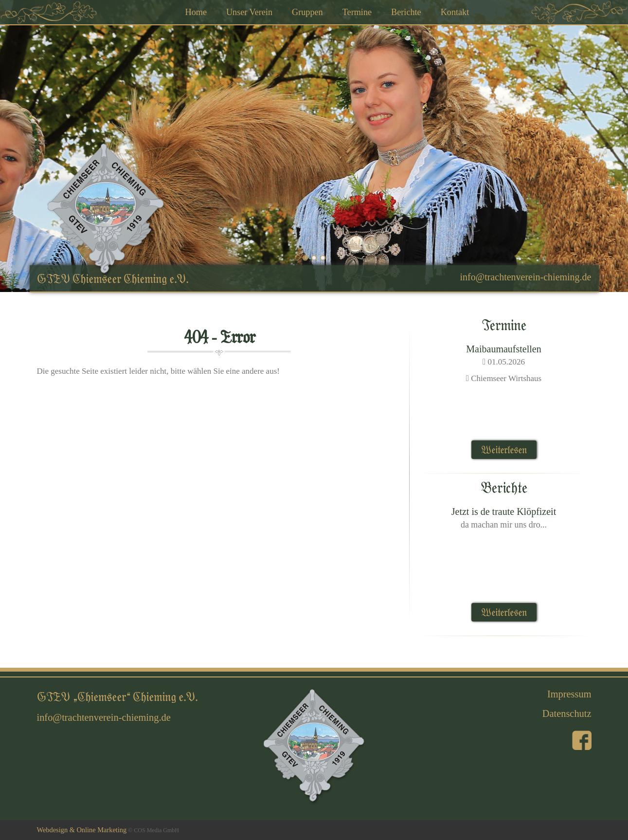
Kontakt (455, 12)
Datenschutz (567, 713)
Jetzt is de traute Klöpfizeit (504, 511)
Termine (357, 12)
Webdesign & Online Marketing (82, 830)
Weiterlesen (504, 449)
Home (196, 12)
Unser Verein (249, 12)
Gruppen (307, 12)
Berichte (406, 12)
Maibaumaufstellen (503, 349)
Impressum (569, 694)
